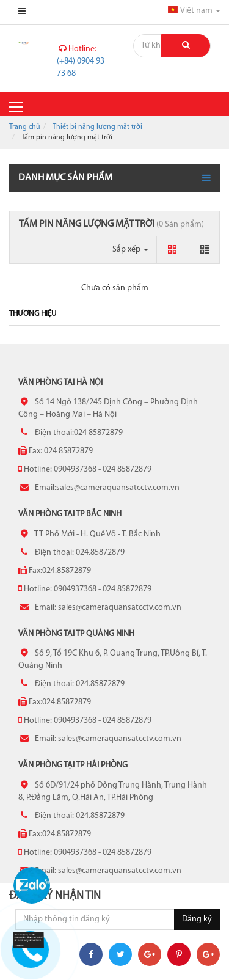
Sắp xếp (130, 250)
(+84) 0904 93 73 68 (81, 61)
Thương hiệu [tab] (33, 314)
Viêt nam (194, 11)
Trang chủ (25, 127)
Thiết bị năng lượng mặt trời (97, 127)
